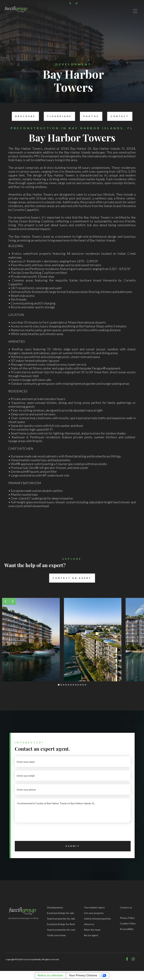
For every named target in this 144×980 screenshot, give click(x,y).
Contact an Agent (70, 578)
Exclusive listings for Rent (61, 924)
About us (89, 924)
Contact (118, 116)
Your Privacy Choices (83, 975)
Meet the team (92, 930)
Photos (89, 116)
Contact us (126, 907)
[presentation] (41, 833)
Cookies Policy (128, 923)
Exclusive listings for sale (61, 913)
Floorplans (58, 116)
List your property (94, 913)
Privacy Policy (127, 918)
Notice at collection (50, 975)
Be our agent (91, 935)
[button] (6, 601)
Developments (55, 907)
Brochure (24, 116)
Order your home (56, 935)
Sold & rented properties (98, 919)
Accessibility (127, 929)
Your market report (94, 907)
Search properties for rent (61, 930)
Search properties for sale (61, 919)
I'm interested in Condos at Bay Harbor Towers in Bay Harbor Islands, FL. (73, 810)
